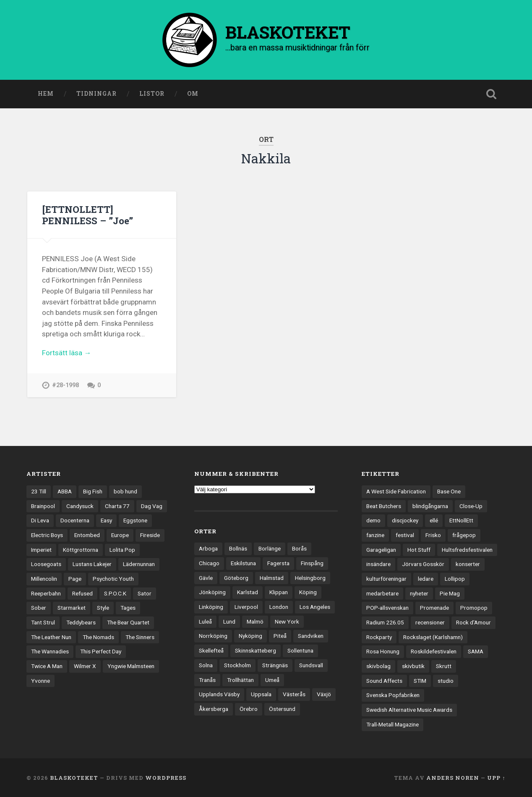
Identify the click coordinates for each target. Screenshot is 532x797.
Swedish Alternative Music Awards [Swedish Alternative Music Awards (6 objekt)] (409, 710)
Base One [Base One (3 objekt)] (449, 491)
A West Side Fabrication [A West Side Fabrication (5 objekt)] (396, 491)
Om (193, 94)
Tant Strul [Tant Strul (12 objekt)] (43, 622)
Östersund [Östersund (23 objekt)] (282, 709)
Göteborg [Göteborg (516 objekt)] (236, 578)
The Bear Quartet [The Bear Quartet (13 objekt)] (128, 622)
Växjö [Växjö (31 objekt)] (324, 694)
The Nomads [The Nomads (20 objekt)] (98, 637)
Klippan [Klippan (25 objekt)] (279, 592)
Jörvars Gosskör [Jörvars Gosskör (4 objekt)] (423, 564)
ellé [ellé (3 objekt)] (434, 520)
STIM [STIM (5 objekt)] (420, 681)
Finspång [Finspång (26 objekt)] (312, 563)
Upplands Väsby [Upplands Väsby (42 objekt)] (219, 694)
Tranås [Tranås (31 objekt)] (207, 680)
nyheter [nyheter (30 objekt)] (419, 593)
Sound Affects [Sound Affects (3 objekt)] (384, 681)
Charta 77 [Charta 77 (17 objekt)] (117, 506)
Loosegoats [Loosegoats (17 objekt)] (46, 564)
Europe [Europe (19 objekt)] (120, 535)
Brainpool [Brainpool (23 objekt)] (43, 506)
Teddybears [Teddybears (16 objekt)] (81, 622)
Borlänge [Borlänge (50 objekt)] (270, 548)
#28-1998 (65, 385)
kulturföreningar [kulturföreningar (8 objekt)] (386, 579)
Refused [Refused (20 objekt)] (82, 593)
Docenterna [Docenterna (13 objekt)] (75, 520)
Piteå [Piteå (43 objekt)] (280, 636)
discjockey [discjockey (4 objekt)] (405, 520)
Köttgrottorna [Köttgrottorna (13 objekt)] (81, 550)
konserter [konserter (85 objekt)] (468, 564)
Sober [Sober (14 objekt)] (39, 608)
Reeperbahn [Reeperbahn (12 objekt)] (46, 593)
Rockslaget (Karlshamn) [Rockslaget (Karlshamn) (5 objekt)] (433, 637)
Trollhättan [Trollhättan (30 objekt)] (240, 680)
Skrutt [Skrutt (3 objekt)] (444, 666)
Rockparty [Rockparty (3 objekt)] (379, 637)
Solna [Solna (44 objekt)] (206, 665)
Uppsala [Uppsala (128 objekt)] (261, 694)
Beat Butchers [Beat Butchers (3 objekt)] (384, 506)
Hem (46, 94)
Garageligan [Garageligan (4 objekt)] (381, 550)
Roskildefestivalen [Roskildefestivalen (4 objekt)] (434, 651)
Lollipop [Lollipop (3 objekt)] (455, 579)
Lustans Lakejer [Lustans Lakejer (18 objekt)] (92, 564)
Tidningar (96, 94)
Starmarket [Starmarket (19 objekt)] (72, 608)
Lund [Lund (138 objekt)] (229, 621)
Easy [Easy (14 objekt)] (106, 520)
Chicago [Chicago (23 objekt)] (209, 563)
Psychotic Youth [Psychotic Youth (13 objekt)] (113, 579)
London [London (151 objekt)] (279, 607)
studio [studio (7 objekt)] (446, 681)
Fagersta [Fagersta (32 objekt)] (278, 563)
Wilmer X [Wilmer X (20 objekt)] (85, 666)
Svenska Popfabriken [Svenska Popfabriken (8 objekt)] (393, 695)
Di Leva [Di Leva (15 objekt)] (40, 520)
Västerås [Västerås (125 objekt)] (294, 694)
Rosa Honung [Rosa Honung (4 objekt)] (383, 651)
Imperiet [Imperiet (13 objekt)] (41, 550)
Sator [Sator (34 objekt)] (145, 593)
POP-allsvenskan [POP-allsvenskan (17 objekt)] (387, 608)
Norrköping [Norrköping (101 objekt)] (213, 636)
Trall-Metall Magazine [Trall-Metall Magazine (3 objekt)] (392, 724)
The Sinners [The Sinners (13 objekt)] (140, 637)
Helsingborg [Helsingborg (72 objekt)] (310, 578)
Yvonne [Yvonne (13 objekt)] (40, 681)
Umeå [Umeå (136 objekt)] (272, 680)
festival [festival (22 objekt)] (405, 535)
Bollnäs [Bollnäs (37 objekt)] (238, 548)
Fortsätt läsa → (66, 353)
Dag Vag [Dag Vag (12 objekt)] (152, 506)
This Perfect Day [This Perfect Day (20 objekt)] (101, 651)
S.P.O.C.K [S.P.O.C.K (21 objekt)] (115, 593)
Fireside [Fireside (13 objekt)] (150, 535)
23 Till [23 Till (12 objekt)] (39, 491)
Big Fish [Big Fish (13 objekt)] (93, 491)
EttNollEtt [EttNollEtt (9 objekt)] (461, 520)
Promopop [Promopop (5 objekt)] (474, 608)
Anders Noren (453, 778)
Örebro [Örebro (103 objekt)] (249, 709)
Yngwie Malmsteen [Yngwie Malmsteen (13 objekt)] (131, 666)
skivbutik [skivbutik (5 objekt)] (413, 666)
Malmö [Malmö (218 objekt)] (255, 621)
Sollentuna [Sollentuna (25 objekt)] (300, 650)
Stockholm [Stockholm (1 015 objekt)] (237, 665)
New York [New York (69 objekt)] (287, 621)
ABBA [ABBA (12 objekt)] (65, 491)
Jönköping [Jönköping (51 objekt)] (212, 592)
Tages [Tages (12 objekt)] (128, 608)
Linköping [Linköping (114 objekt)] (211, 607)
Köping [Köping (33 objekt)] (308, 592)
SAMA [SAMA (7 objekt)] (476, 651)
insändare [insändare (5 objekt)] (378, 564)
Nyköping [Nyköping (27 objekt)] (250, 636)
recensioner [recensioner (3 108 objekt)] (430, 622)
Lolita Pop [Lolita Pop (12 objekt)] (122, 550)
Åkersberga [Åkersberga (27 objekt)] (214, 709)
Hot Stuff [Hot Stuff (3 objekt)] (419, 550)
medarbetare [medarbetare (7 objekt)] (382, 593)
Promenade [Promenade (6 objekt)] (434, 608)
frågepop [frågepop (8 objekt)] (464, 535)
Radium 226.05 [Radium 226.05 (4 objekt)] (385, 622)
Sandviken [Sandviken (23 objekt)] (311, 636)
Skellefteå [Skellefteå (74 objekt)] (211, 650)
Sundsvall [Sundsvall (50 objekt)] (311, 665)
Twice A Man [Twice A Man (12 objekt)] (47, 666)
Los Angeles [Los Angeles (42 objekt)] (315, 607)
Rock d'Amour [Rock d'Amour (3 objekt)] (473, 622)
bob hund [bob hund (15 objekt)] (125, 491)
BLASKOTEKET (74, 778)
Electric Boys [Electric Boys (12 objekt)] (47, 535)
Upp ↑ (496, 778)
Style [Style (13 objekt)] (103, 608)
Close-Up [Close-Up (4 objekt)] (471, 506)
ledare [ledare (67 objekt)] (426, 579)
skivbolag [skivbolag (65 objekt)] (378, 666)
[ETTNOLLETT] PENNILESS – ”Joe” (87, 215)
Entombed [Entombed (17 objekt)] (87, 535)
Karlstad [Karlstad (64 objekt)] (248, 592)
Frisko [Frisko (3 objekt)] (433, 535)
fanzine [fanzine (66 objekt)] (375, 535)
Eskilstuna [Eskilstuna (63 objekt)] (243, 563)
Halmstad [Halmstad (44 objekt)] (272, 578)
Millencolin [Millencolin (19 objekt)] (44, 579)
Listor (152, 94)
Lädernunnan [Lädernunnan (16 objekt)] (139, 564)
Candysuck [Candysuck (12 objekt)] (80, 506)
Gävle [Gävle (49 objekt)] (206, 578)
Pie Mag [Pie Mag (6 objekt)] (450, 593)
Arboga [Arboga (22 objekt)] (208, 548)
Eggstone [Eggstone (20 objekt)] (135, 520)
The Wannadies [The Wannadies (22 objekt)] (50, 651)
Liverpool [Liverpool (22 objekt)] (246, 607)
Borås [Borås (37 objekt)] (299, 548)
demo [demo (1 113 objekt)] (373, 520)
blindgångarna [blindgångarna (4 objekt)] (430, 506)
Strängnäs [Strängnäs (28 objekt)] (275, 665)
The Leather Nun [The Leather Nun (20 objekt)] (51, 637)
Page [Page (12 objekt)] (75, 579)
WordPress (166, 778)
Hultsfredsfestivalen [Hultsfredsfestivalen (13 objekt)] (467, 550)
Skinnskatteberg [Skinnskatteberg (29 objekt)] (256, 650)
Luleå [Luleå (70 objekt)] (205, 621)
